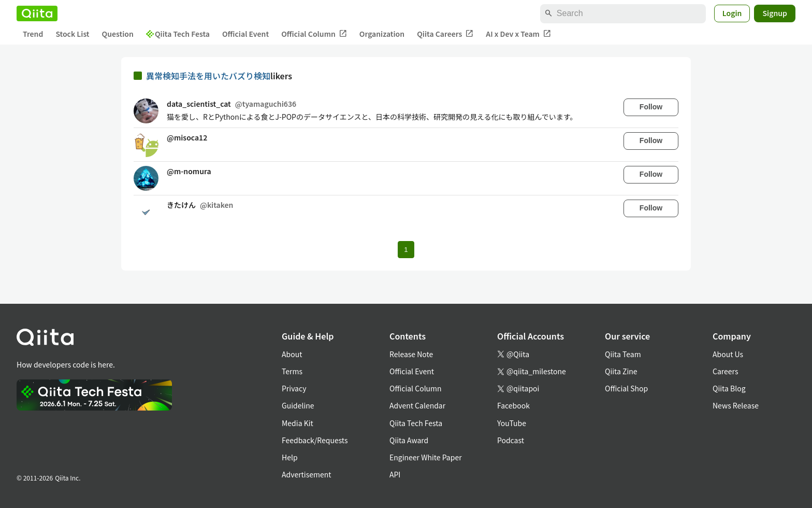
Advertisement (307, 474)
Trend (33, 34)
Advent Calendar (417, 405)
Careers (725, 371)
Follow (651, 107)
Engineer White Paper (426, 457)
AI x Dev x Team (518, 34)
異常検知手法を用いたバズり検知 (208, 76)
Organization (382, 34)
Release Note (411, 354)
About (292, 354)
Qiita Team (623, 354)
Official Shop (626, 388)
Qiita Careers (445, 34)
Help (290, 457)
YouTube (512, 423)
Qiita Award (409, 440)
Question (118, 34)
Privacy (294, 388)
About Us (728, 354)
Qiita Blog (729, 388)
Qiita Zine (621, 371)
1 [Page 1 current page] (406, 250)
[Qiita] (37, 13)
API (395, 474)
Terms (292, 371)
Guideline (298, 405)
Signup (775, 13)
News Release (736, 405)
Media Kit (298, 423)
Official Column (314, 34)
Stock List (72, 34)
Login (732, 13)
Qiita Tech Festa (178, 34)
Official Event (245, 34)
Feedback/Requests (315, 440)
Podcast (511, 440)
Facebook (513, 405)
